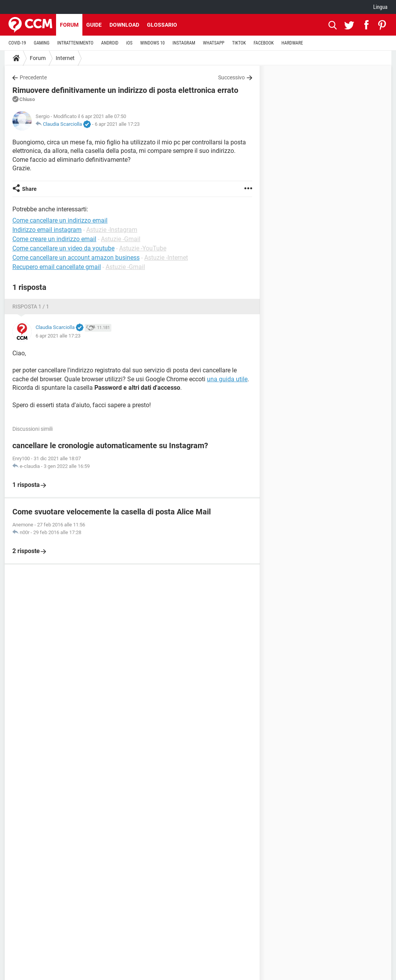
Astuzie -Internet (166, 258)
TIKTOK (239, 43)
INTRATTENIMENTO (75, 43)
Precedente (33, 77)
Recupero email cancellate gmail (57, 267)
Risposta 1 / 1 (31, 307)
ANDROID (110, 43)
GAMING (42, 43)
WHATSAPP (214, 43)
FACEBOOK (264, 43)
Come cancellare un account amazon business (76, 258)
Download (124, 25)
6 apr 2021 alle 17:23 (117, 124)
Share (29, 189)
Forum (69, 25)
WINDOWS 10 (152, 43)
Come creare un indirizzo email (54, 239)
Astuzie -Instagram (112, 230)
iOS (129, 43)
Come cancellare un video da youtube (63, 248)
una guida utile (227, 379)
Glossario (162, 25)
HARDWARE (292, 43)
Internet (65, 58)
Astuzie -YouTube (143, 248)
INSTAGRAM (184, 43)
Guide (94, 25)
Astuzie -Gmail (121, 239)
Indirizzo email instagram (47, 230)
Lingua (380, 7)
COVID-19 (17, 43)
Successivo (231, 77)
